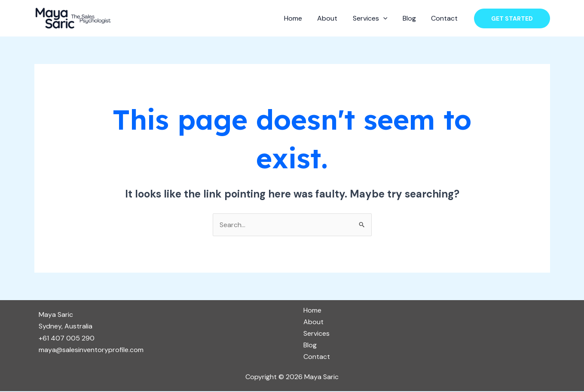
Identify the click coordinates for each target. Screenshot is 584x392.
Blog (411, 18)
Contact (445, 18)
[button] (512, 18)
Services (374, 18)
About (332, 18)
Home (300, 18)
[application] (387, 18)
